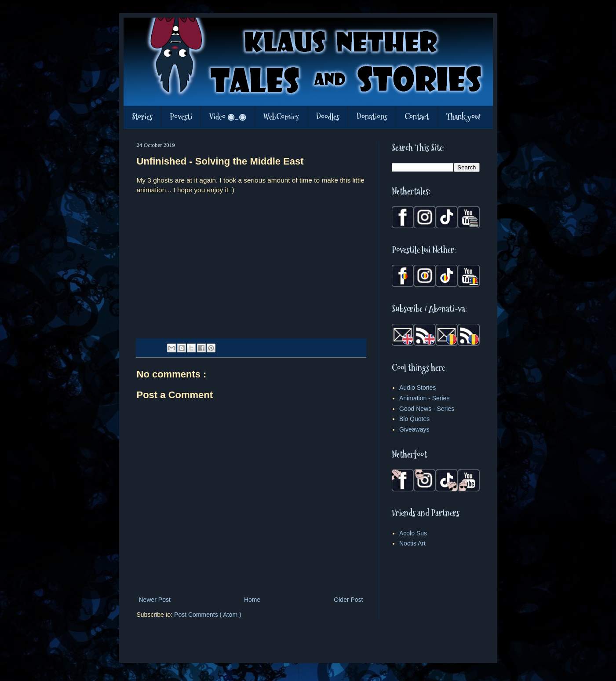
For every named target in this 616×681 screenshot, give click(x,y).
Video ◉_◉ (228, 117)
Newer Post (155, 600)
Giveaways (414, 429)
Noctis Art (412, 543)
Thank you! (463, 117)
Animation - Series (424, 398)
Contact (417, 117)
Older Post (348, 600)
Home (252, 600)
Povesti (181, 117)
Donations (372, 117)
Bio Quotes (414, 419)
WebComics (281, 117)
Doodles (328, 117)
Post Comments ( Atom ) (208, 615)
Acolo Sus (413, 533)
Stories (142, 117)
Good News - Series (427, 409)
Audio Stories (417, 388)
